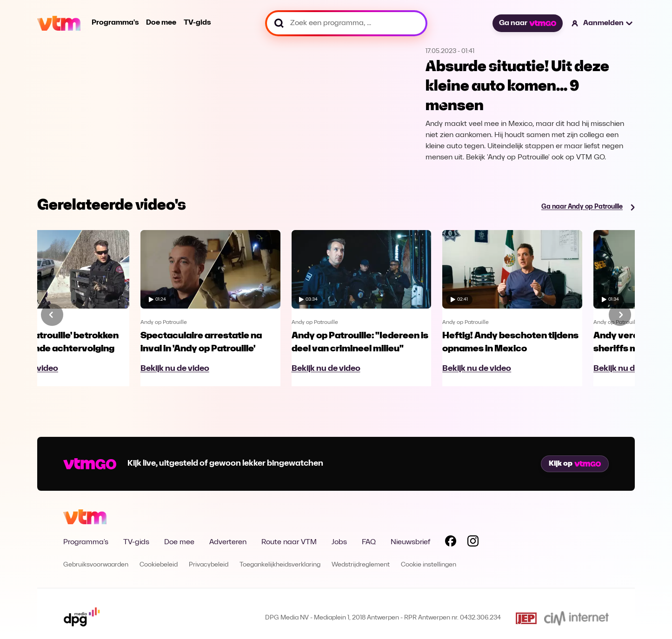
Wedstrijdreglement (361, 565)
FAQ (369, 542)
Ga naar (527, 23)
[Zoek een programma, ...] (346, 23)
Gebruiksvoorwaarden (96, 565)
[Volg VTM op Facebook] (451, 543)
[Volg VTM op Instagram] (473, 543)
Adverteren (228, 542)
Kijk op (575, 464)
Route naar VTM (289, 542)
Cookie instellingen (429, 565)
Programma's (115, 23)
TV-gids (197, 23)
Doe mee (161, 23)
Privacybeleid (209, 565)
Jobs (339, 542)
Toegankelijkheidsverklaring (280, 565)
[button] (602, 23)
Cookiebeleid (159, 565)
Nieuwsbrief (410, 542)
